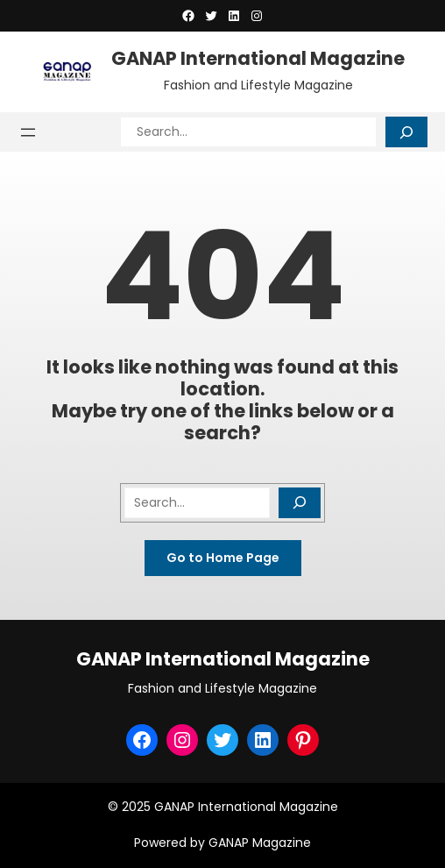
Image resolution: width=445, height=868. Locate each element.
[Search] (406, 132)
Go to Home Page (223, 558)
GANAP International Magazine (258, 58)
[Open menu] (28, 132)
